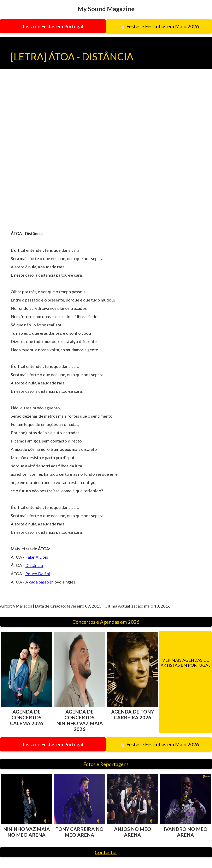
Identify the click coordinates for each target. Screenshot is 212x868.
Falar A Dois (37, 557)
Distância (34, 565)
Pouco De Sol (38, 574)
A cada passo (37, 582)
